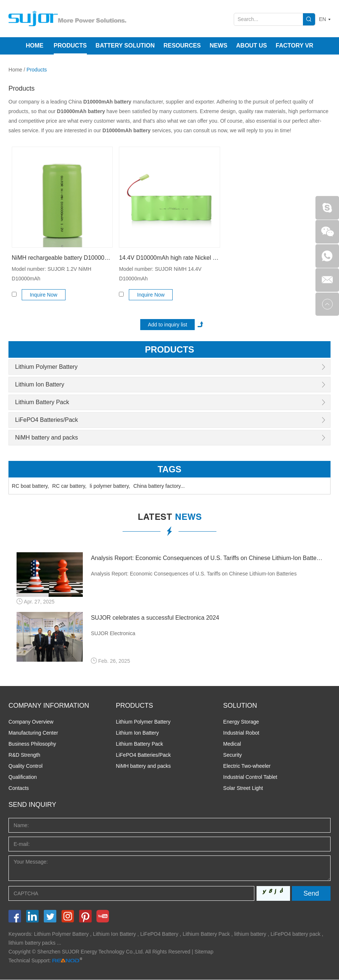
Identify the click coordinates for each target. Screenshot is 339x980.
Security (232, 755)
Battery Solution (125, 45)
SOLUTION (240, 706)
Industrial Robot (241, 733)
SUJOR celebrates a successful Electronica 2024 (155, 618)
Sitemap (204, 952)
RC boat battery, (30, 486)
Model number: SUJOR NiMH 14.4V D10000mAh (160, 274)
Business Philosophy (32, 744)
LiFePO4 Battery (159, 934)
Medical (232, 744)
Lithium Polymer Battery (46, 367)
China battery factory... (159, 486)
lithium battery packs (32, 943)
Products (70, 45)
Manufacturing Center (33, 733)
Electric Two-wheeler (247, 766)
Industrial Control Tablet (250, 777)
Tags (169, 469)
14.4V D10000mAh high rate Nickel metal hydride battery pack (169, 258)
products (169, 349)
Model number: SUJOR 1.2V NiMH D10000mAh (52, 274)
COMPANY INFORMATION (49, 706)
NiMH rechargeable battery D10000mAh (62, 258)
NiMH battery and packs (47, 437)
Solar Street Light (243, 788)
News (219, 45)
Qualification (23, 777)
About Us (252, 45)
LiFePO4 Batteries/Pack (47, 420)
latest (170, 518)
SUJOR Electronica (113, 633)
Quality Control (26, 766)
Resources (182, 45)
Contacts (19, 788)
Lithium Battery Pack (42, 402)
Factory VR (294, 45)
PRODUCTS (135, 706)
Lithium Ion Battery (40, 384)
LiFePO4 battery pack (295, 934)
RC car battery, (69, 486)
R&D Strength (24, 755)
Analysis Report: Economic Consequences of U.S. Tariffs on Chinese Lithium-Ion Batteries (207, 558)
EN (323, 19)
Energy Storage (241, 722)
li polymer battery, (110, 486)
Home (35, 45)
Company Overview (31, 722)
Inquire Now (44, 295)
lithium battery (250, 934)
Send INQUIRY (32, 805)
